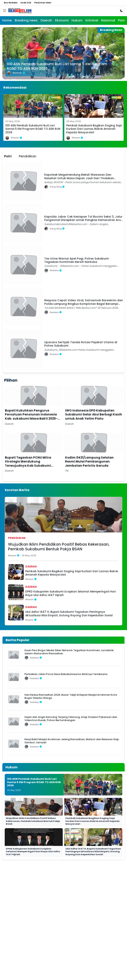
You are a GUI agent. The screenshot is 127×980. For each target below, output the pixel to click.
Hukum (77, 20)
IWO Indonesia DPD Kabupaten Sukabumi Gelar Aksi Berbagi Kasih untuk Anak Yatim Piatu (94, 414)
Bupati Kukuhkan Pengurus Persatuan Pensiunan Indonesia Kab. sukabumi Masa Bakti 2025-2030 (31, 417)
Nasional (108, 20)
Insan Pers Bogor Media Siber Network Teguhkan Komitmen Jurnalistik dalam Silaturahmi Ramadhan (69, 652)
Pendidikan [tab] (28, 156)
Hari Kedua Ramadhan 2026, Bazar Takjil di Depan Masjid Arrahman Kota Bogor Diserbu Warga (71, 696)
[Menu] (5, 11)
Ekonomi (62, 20)
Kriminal (92, 20)
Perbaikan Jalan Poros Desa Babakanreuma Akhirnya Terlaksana (66, 674)
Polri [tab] (8, 156)
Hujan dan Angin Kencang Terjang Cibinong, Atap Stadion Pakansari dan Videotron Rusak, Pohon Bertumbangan (71, 719)
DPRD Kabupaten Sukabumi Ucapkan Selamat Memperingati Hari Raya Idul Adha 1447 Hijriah (71, 593)
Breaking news (26, 20)
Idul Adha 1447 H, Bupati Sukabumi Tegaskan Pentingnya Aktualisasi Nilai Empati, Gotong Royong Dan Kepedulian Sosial (69, 614)
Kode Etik (26, 3)
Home (7, 20)
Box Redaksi (11, 3)
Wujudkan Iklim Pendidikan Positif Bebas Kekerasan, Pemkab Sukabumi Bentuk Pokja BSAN (59, 547)
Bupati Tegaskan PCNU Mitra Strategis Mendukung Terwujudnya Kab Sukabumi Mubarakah (28, 464)
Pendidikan (17, 538)
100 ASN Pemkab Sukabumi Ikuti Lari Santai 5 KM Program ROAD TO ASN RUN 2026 (57, 66)
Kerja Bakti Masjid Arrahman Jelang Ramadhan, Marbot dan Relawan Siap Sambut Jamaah (72, 741)
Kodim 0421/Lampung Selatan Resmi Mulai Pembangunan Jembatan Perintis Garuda (89, 462)
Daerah (46, 20)
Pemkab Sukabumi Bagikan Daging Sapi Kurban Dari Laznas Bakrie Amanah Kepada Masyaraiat (94, 129)
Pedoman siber (43, 3)
